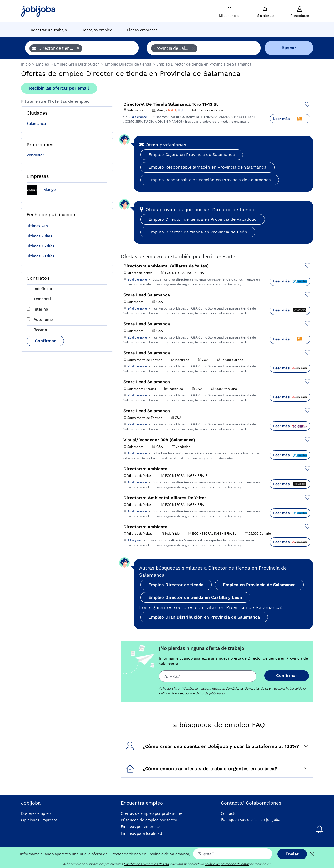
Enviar (292, 854)
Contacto (229, 813)
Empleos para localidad (141, 833)
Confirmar (45, 341)
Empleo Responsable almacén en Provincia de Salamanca (207, 167)
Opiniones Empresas (39, 820)
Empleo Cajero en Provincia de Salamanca (192, 155)
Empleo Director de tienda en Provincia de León (198, 232)
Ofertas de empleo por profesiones (152, 813)
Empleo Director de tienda (176, 585)
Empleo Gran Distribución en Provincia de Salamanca (204, 617)
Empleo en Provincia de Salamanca (259, 585)
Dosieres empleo (36, 813)
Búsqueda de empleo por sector (149, 820)
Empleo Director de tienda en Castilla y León (195, 597)
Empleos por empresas (141, 827)
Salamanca (36, 123)
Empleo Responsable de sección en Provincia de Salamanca (210, 180)
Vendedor (35, 155)
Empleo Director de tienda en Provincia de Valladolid (203, 219)
